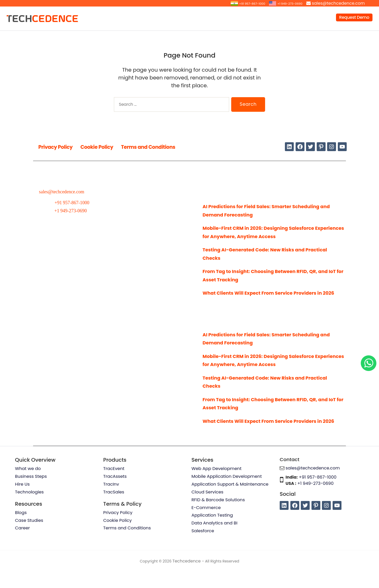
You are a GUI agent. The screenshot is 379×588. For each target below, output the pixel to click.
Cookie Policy (109, 147)
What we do (28, 485)
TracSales (114, 509)
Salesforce (203, 549)
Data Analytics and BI (215, 541)
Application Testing (213, 533)
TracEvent (114, 485)
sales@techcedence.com (338, 3)
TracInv (111, 501)
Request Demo (354, 17)
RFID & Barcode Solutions (219, 517)
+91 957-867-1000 (236, 3)
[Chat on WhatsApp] (369, 363)
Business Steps (31, 493)
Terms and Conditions (171, 147)
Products (247, 17)
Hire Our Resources (207, 17)
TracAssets (115, 493)
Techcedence (187, 579)
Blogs (21, 530)
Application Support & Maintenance (231, 501)
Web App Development (217, 485)
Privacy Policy (60, 147)
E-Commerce (207, 525)
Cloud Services (208, 509)
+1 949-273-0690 (285, 3)
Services (167, 17)
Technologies (30, 509)
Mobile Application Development (228, 493)
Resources (279, 17)
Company (313, 17)
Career (23, 546)
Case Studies (30, 538)
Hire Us (23, 501)
